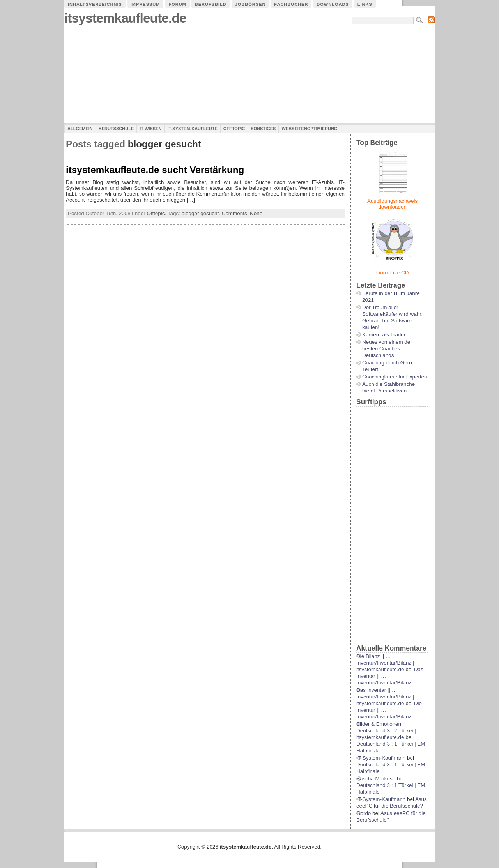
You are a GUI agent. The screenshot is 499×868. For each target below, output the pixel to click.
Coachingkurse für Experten (395, 377)
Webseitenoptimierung (309, 129)
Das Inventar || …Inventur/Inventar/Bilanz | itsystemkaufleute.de (385, 697)
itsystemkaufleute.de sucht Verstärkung (155, 170)
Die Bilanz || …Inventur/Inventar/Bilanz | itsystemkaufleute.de (385, 663)
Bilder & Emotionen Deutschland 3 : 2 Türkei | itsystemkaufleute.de (386, 731)
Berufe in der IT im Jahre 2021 (391, 297)
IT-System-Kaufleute (192, 129)
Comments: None (242, 213)
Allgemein (80, 129)
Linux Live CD (393, 273)
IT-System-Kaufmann (381, 758)
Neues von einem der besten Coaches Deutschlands (387, 349)
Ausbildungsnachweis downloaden (392, 204)
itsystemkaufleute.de (125, 18)
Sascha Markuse (376, 779)
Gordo (364, 813)
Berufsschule (116, 129)
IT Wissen (150, 129)
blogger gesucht (200, 213)
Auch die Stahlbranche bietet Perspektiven (388, 387)
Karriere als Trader (384, 335)
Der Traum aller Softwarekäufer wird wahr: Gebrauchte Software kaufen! (392, 317)
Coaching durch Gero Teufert (387, 366)
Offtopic (234, 129)
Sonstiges (263, 129)
